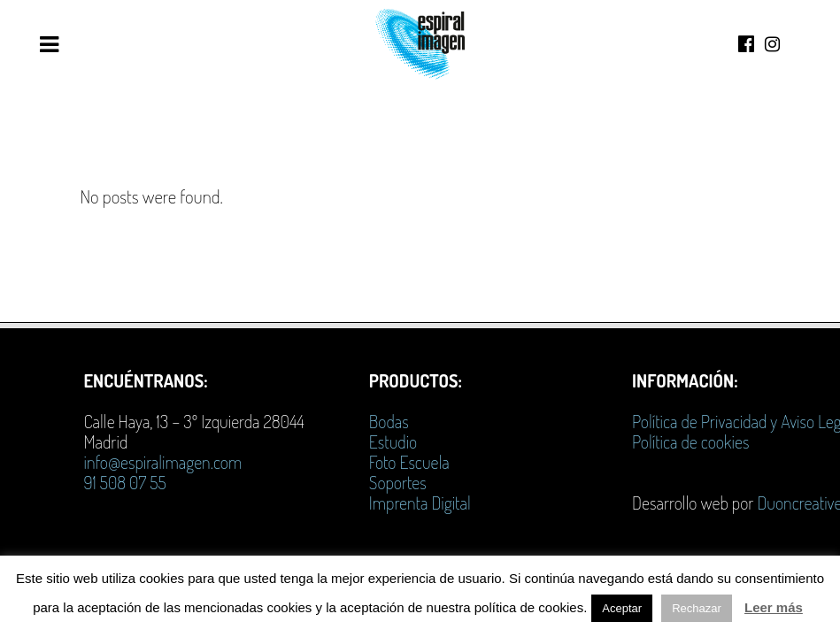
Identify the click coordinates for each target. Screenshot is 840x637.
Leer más (774, 607)
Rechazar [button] (697, 608)
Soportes (398, 482)
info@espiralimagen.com (162, 462)
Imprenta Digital (420, 503)
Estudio (393, 441)
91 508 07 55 (124, 482)
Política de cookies (690, 441)
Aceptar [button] (622, 608)
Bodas (389, 421)
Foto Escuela (409, 462)
